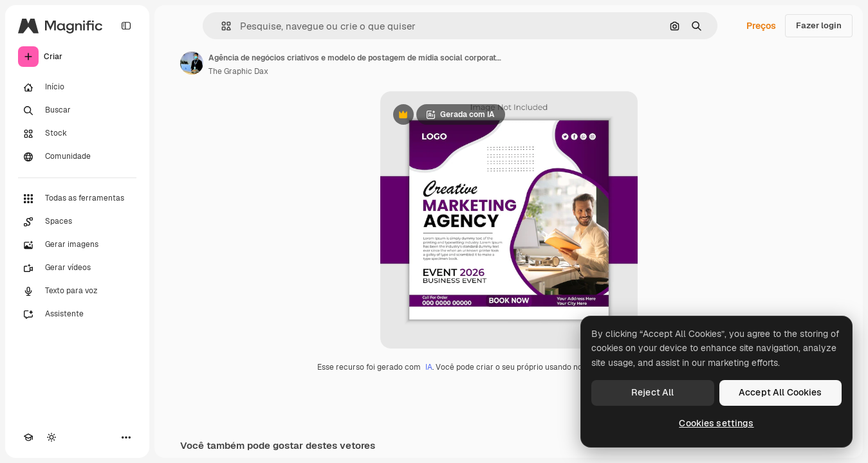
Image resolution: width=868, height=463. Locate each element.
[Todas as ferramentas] (77, 199)
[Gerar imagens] (77, 245)
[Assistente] (77, 314)
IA (429, 367)
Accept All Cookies (780, 392)
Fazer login (819, 25)
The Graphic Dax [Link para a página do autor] (238, 71)
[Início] (77, 87)
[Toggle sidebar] (126, 26)
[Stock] (77, 134)
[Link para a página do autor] (192, 63)
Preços (761, 26)
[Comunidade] (77, 157)
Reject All (652, 392)
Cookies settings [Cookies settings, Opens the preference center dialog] (716, 423)
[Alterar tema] (51, 437)
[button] (221, 26)
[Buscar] (77, 111)
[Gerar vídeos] (77, 268)
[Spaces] (77, 222)
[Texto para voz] (77, 291)
